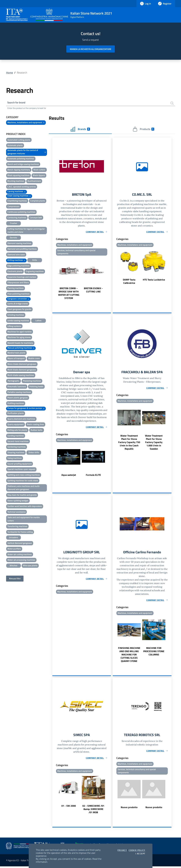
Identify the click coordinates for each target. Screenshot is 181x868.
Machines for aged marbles (20, 332)
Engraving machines (35, 272)
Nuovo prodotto (129, 809)
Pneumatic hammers (17, 387)
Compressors (14, 207)
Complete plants (38, 201)
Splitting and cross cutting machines (24, 475)
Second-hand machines (18, 442)
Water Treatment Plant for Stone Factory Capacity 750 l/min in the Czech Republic (129, 443)
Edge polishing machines (19, 266)
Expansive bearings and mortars (22, 277)
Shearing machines (16, 453)
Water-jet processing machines (21, 560)
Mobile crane (34, 359)
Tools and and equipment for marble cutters (24, 519)
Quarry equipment (16, 425)
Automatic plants (15, 146)
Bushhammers (34, 181)
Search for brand (17, 103)
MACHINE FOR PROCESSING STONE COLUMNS (154, 653)
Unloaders (14, 538)
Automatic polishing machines (21, 159)
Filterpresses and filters (18, 283)
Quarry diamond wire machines (21, 419)
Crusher (14, 223)
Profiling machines (16, 404)
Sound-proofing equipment (20, 464)
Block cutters (39, 170)
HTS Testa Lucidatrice (154, 280)
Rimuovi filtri (15, 579)
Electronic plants (15, 272)
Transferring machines (17, 526)
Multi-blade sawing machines (21, 376)
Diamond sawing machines (19, 243)
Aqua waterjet (69, 476)
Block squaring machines (19, 176)
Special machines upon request (21, 470)
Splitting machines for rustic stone (23, 481)
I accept (140, 854)
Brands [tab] (80, 129)
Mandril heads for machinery (20, 343)
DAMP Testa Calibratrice (129, 282)
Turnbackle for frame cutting (20, 532)
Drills (35, 260)
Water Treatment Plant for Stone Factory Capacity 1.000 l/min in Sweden (154, 443)
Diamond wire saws (16, 255)
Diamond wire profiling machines (22, 249)
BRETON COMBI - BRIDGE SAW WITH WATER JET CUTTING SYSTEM (69, 294)
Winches (14, 566)
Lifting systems (14, 326)
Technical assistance (17, 512)
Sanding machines (16, 436)
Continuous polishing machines (21, 212)
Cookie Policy (137, 850)
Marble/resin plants (16, 353)
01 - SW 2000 (69, 807)
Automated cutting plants (19, 140)
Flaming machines (16, 288)
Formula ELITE (93, 476)
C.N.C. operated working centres (22, 187)
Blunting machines (16, 181)
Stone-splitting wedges (18, 501)
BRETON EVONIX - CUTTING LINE (93, 291)
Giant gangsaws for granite (19, 310)
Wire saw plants (30, 566)
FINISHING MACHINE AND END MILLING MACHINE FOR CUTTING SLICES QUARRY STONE (129, 656)
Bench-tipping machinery (19, 170)
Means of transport (16, 359)
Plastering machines (32, 381)
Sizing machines (15, 458)
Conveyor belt (36, 218)
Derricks (13, 238)
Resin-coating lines (35, 425)
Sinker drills (34, 453)
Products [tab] (143, 129)
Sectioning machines (17, 447)
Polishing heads (36, 387)
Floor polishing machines (19, 294)
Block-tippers (39, 176)
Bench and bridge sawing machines (23, 164)
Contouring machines (17, 218)
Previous (54, 279)
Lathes (38, 321)
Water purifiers (14, 549)
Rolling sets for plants (17, 430)
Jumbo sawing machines (18, 321)
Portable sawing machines (19, 392)
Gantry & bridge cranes (18, 304)
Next (110, 279)
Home (10, 73)
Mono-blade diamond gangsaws (22, 364)
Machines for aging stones (19, 337)
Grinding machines (16, 315)
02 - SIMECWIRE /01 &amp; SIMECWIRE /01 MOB (93, 811)
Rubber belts (37, 430)
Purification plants (16, 413)
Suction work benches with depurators (25, 506)
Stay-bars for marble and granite (22, 495)
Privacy (122, 850)
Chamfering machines (17, 201)
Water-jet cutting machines (20, 555)
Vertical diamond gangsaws (20, 543)
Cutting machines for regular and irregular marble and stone (26, 231)
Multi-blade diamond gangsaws (22, 370)
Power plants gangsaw (18, 398)
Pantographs (13, 381)
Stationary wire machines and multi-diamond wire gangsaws (24, 488)
